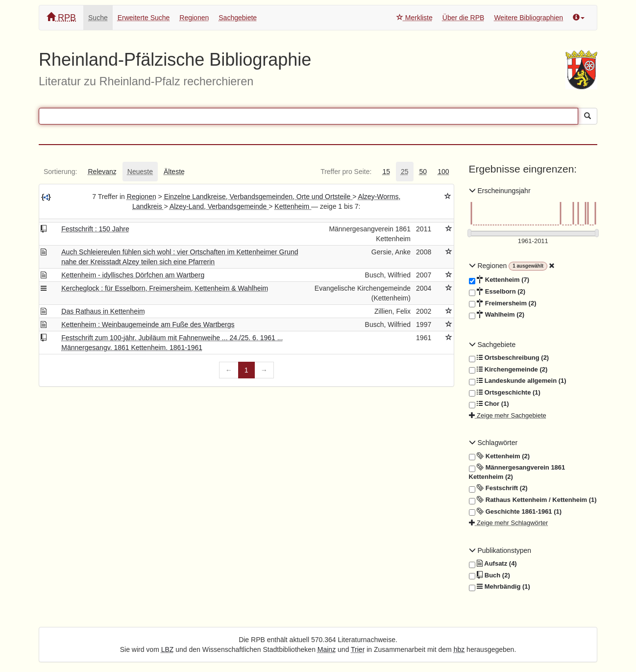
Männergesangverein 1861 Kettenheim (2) (517, 472)
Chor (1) (489, 404)
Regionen (194, 18)
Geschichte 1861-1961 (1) (515, 512)
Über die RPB (464, 18)
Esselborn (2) (497, 292)
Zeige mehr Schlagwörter (509, 523)
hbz (459, 649)
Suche (98, 18)
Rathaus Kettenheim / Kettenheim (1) (533, 500)
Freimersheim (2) (503, 303)
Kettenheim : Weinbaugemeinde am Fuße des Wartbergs (148, 324)
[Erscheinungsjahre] (533, 241)
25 (405, 172)
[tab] (60, 172)
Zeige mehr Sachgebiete (508, 415)
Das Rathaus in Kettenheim (103, 311)
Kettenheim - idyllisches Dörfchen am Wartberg (133, 275)
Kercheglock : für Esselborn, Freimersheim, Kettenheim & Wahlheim (165, 288)
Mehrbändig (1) (500, 587)
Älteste (174, 172)
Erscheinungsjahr (500, 191)
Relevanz (102, 172)
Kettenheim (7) (499, 280)
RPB (61, 17)
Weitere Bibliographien (528, 18)
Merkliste (415, 18)
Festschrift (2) (498, 488)
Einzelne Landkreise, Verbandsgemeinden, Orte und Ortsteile (258, 197)
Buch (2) (489, 575)
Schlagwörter (493, 443)
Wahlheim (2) (497, 315)
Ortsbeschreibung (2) (509, 358)
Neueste (140, 172)
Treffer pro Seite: (346, 172)
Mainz (327, 649)
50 (423, 172)
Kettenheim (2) (500, 456)
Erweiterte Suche (144, 18)
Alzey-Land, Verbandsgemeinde (219, 206)
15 (386, 172)
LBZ (168, 649)
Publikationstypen (500, 550)
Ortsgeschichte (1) (505, 393)
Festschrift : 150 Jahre (95, 229)
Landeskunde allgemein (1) (518, 381)
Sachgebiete (238, 18)
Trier (358, 649)
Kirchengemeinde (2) (508, 370)
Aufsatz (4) (493, 564)
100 (443, 172)
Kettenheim (293, 206)
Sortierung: (60, 172)
